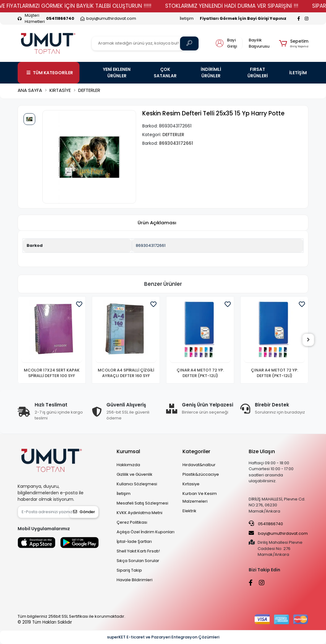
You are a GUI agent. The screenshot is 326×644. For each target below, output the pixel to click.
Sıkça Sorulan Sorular (138, 561)
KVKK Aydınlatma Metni (139, 513)
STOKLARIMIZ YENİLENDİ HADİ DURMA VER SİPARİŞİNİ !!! (241, 6)
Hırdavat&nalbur (199, 465)
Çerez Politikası (132, 522)
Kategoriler (196, 451)
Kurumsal (128, 451)
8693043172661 (151, 245)
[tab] (157, 223)
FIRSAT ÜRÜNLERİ (258, 73)
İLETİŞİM (298, 73)
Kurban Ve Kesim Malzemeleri (200, 497)
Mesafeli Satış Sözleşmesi (142, 503)
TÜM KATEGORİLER (50, 73)
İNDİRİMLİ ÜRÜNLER (211, 73)
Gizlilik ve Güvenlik (135, 474)
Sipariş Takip (129, 570)
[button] (294, 43)
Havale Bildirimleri (135, 580)
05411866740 (266, 524)
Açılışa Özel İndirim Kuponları (146, 532)
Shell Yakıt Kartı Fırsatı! (138, 551)
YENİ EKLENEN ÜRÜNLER (117, 73)
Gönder (84, 512)
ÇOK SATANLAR (165, 73)
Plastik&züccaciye (201, 474)
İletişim (187, 18)
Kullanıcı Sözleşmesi (137, 484)
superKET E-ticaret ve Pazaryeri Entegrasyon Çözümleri (163, 637)
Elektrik (189, 511)
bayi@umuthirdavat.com (278, 533)
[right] (308, 340)
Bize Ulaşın (262, 451)
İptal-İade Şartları (134, 541)
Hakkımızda (128, 465)
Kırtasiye (191, 484)
